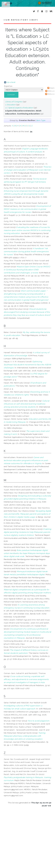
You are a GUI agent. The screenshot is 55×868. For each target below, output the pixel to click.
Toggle (6, 5)
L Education (10, 105)
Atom (52, 88)
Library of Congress (14, 102)
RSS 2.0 (51, 94)
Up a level (11, 82)
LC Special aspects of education (19, 108)
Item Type (41, 120)
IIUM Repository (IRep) (21, 20)
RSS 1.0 (51, 91)
